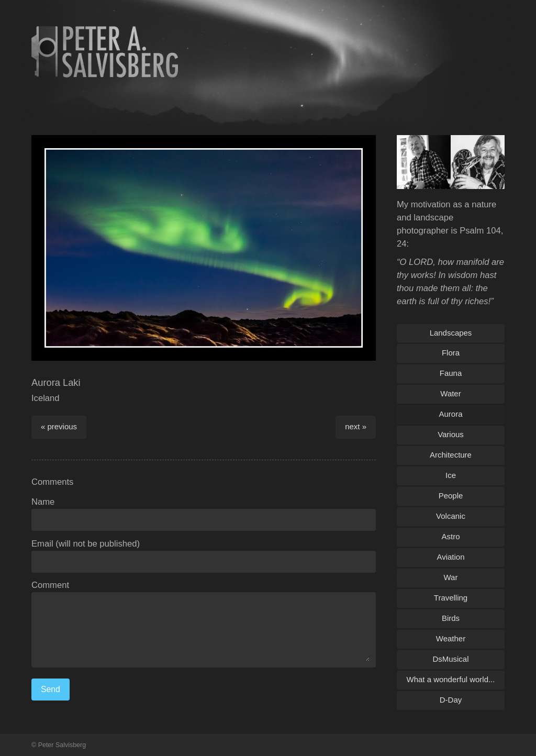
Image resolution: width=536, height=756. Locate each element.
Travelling (451, 598)
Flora (451, 353)
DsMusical (450, 659)
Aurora (451, 414)
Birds (451, 618)
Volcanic (451, 516)
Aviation (451, 557)
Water (450, 393)
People (451, 496)
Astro (451, 536)
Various (451, 434)
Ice (451, 475)
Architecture (451, 455)
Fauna (451, 373)
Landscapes (451, 333)
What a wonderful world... (451, 679)
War (451, 577)
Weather (451, 638)
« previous (59, 426)
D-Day (451, 700)
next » (356, 426)
